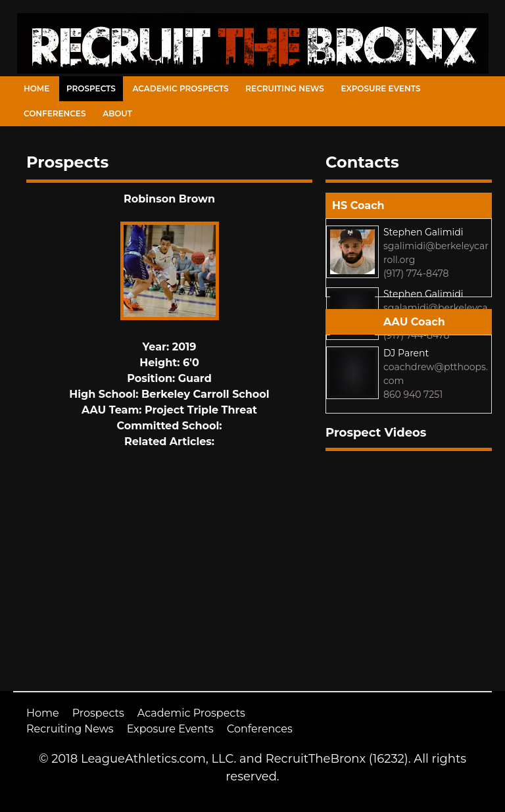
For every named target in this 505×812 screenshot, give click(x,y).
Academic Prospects (180, 88)
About (117, 113)
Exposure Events (381, 88)
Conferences (55, 113)
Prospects (91, 88)
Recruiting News (285, 88)
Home (36, 88)
